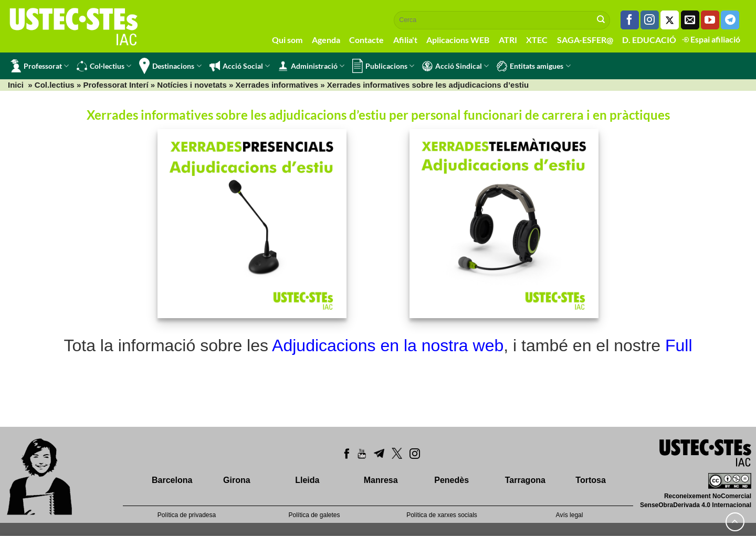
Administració (311, 66)
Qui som (287, 40)
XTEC (537, 40)
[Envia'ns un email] (690, 20)
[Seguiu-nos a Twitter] (670, 20)
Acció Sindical (455, 66)
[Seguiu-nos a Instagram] (650, 20)
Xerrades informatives (277, 85)
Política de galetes (314, 515)
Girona (237, 480)
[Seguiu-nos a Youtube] (710, 20)
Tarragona (525, 480)
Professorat (40, 66)
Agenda (326, 40)
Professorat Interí (115, 85)
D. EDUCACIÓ (649, 40)
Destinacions (170, 66)
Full (679, 345)
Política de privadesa (187, 515)
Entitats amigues (533, 66)
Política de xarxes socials (442, 515)
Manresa (381, 480)
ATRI (508, 40)
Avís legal (570, 515)
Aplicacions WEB (458, 40)
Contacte (366, 40)
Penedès (451, 480)
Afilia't (405, 40)
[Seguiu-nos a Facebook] (630, 20)
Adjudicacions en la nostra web (388, 345)
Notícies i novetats (192, 85)
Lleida (307, 480)
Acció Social (240, 66)
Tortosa (590, 480)
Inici (16, 85)
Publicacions (383, 66)
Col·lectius (104, 66)
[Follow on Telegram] (730, 20)
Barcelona (172, 480)
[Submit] (601, 20)
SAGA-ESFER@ (585, 40)
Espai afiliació (711, 39)
